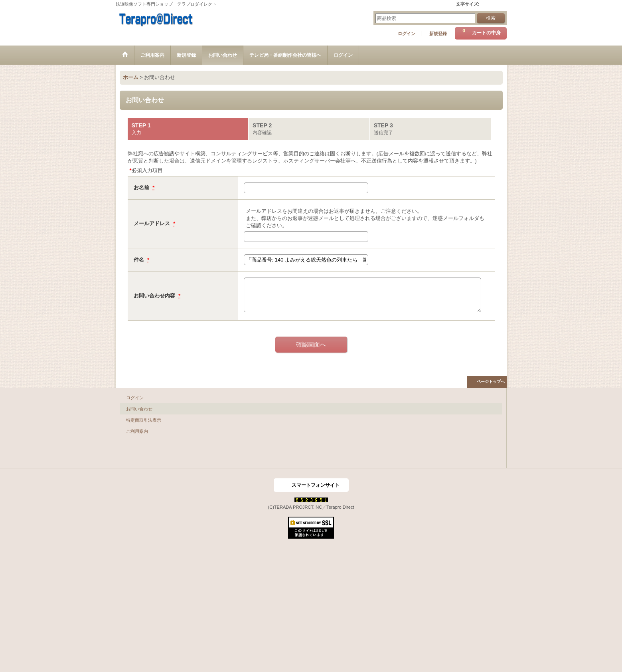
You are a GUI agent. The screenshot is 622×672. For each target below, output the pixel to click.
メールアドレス (153, 223)
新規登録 (438, 34)
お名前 (142, 187)
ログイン (407, 34)
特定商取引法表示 (144, 420)
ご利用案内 (137, 431)
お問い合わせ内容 (155, 296)
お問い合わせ (139, 409)
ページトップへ (491, 382)
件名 (140, 260)
